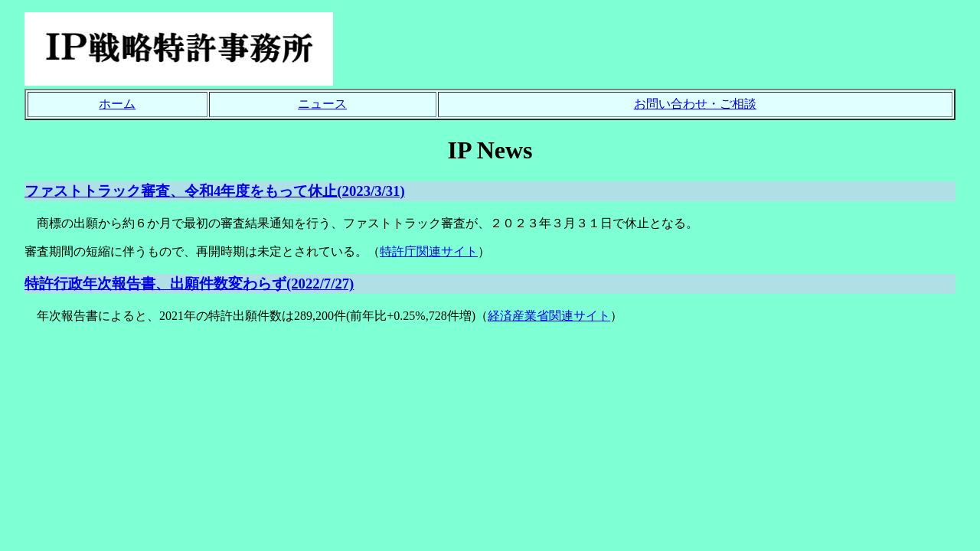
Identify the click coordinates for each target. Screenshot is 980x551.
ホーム (117, 104)
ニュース (322, 104)
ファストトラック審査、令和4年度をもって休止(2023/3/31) (215, 191)
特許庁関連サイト (429, 251)
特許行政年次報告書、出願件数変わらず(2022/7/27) (189, 284)
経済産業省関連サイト (549, 316)
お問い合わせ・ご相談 (695, 104)
